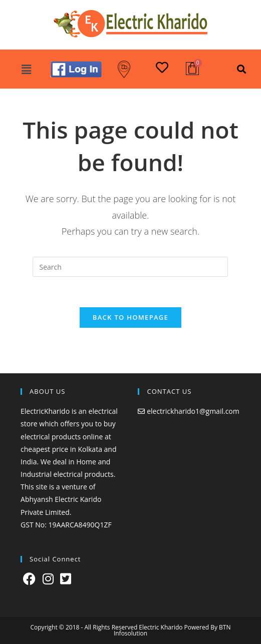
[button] (26, 69)
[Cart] (192, 69)
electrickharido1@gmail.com (193, 411)
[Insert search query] (130, 267)
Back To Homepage (130, 317)
